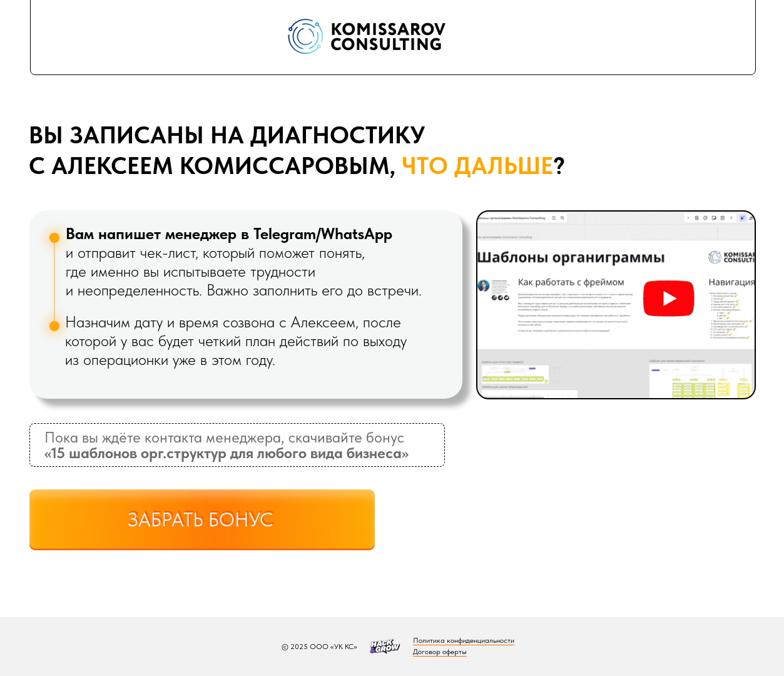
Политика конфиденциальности (464, 640)
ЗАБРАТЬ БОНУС (200, 520)
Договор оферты (440, 652)
